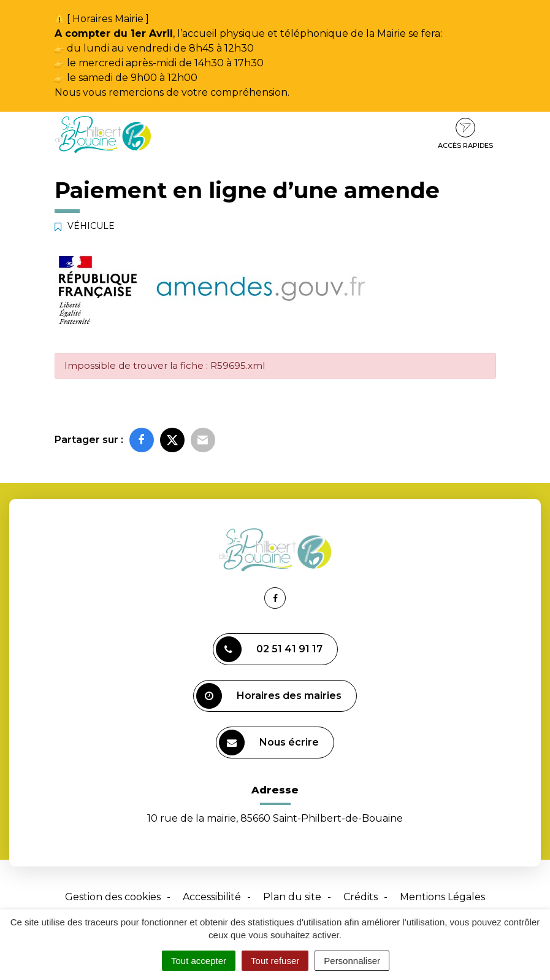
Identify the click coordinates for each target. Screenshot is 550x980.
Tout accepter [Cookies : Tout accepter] (199, 961)
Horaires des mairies (269, 696)
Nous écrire (269, 743)
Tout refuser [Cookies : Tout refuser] (275, 961)
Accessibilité (212, 897)
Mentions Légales (442, 897)
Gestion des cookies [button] (113, 897)
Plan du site (292, 897)
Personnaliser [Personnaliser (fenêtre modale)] (352, 961)
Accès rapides (465, 134)
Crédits (361, 897)
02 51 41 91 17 (269, 649)
